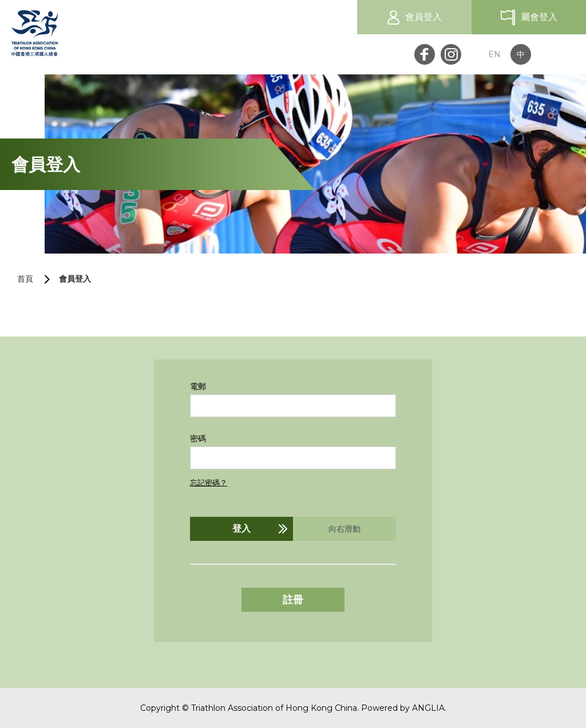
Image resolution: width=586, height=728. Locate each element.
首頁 (25, 279)
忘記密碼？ (209, 482)
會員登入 (423, 17)
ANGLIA (428, 708)
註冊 (293, 600)
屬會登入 (539, 17)
